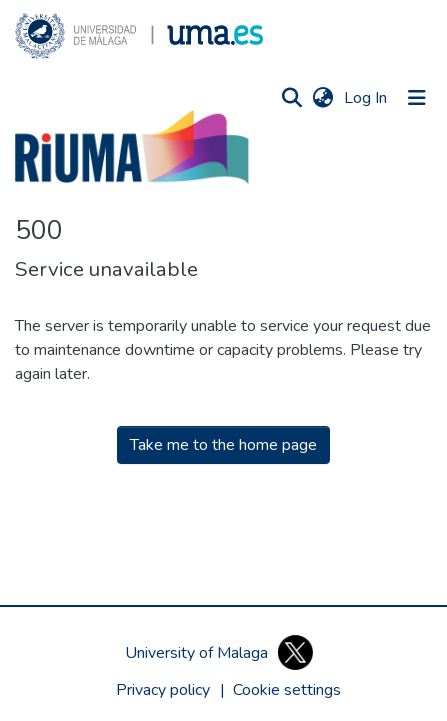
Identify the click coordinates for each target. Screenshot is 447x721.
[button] (139, 36)
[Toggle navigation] (417, 98)
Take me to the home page (223, 445)
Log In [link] (366, 98)
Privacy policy (163, 690)
